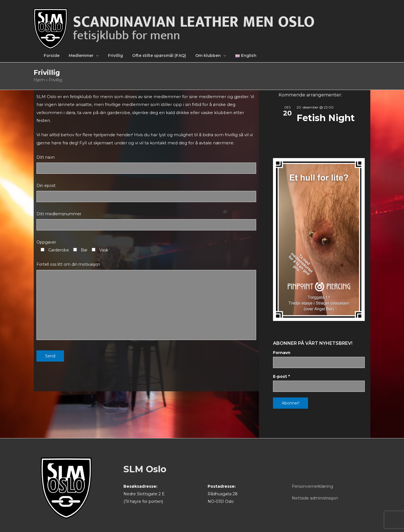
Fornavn (282, 353)
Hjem (39, 80)
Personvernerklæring (312, 486)
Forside (52, 55)
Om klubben (208, 55)
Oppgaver (46, 242)
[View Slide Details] (319, 240)
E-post (281, 376)
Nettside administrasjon (315, 498)
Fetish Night (326, 118)
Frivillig (115, 55)
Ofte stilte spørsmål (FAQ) (159, 55)
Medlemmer (81, 55)
